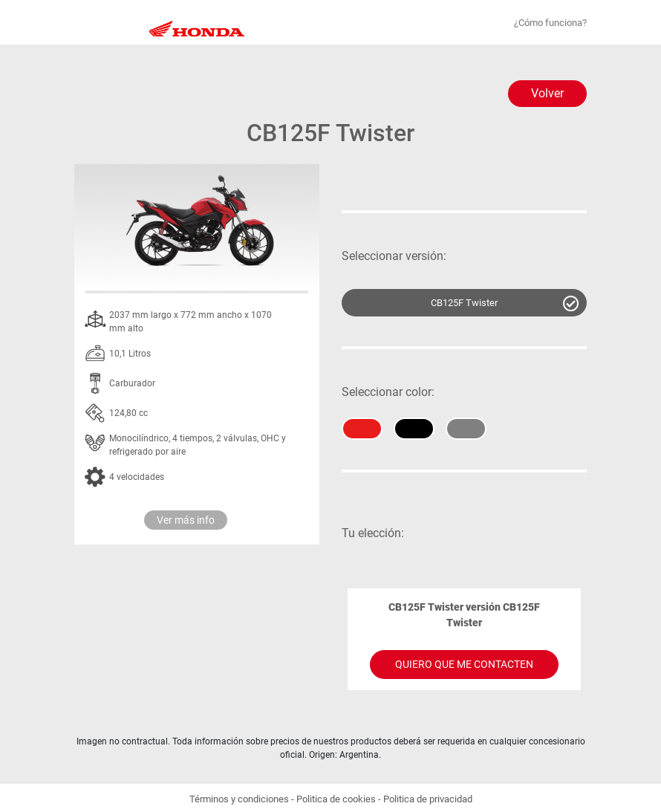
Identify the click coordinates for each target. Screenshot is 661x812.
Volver (547, 93)
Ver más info (186, 520)
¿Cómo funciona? (550, 23)
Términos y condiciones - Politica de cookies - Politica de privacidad (331, 799)
